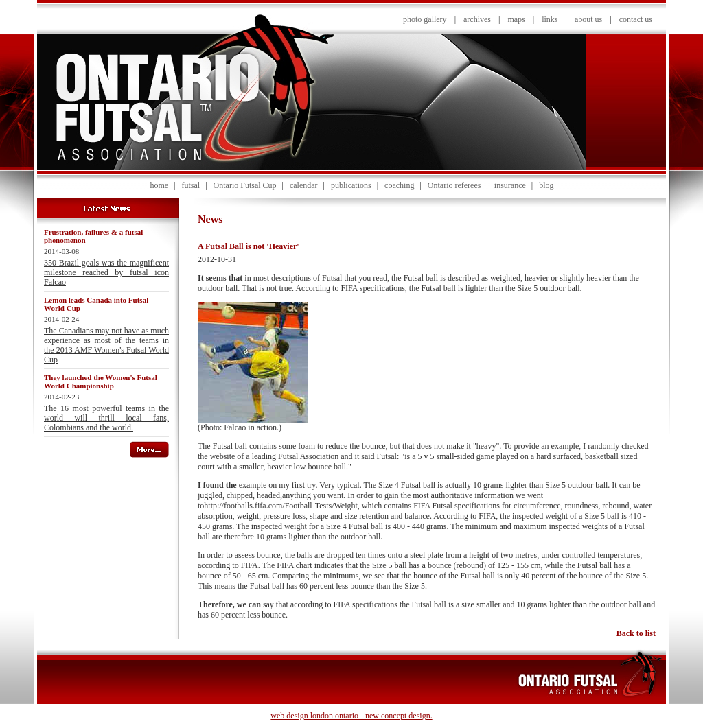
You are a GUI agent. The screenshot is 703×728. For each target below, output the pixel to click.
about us (588, 19)
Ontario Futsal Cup (245, 185)
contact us (636, 19)
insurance (510, 185)
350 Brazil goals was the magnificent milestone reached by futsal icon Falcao (106, 272)
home (159, 185)
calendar (304, 185)
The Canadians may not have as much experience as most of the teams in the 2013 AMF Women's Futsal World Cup (106, 345)
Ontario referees (454, 185)
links (550, 19)
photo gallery (425, 19)
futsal (191, 185)
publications (351, 185)
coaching (399, 185)
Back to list (636, 633)
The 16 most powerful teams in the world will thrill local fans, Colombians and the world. (106, 418)
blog (546, 185)
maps (516, 19)
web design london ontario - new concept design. (351, 716)
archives (477, 19)
